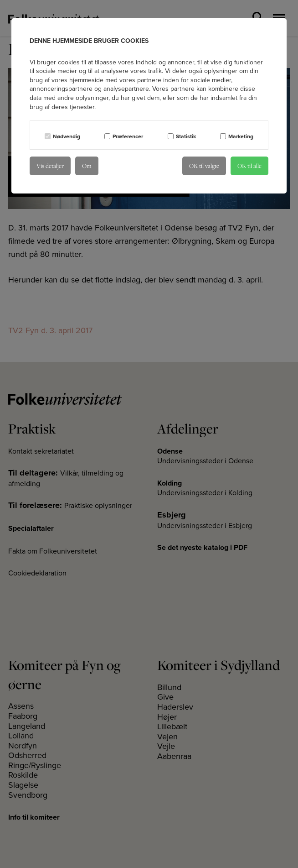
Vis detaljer (50, 166)
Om (87, 166)
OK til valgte (204, 166)
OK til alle (249, 166)
